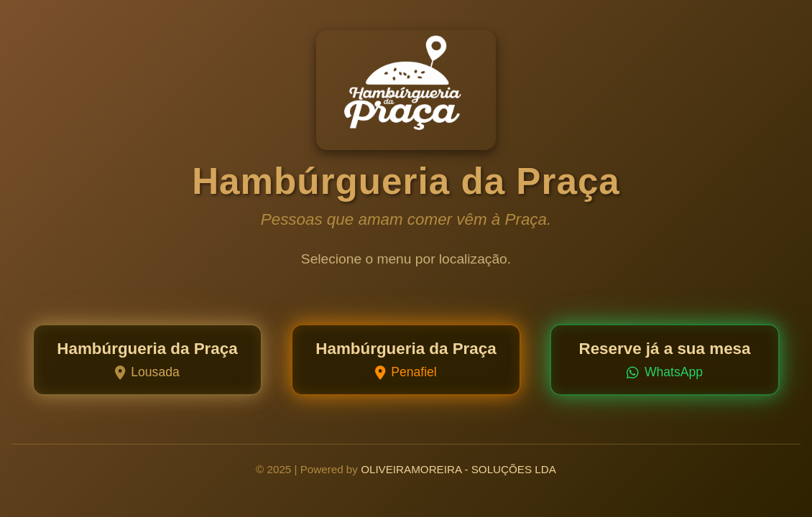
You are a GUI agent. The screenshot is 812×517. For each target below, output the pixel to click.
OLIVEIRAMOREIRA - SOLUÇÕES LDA (458, 469)
